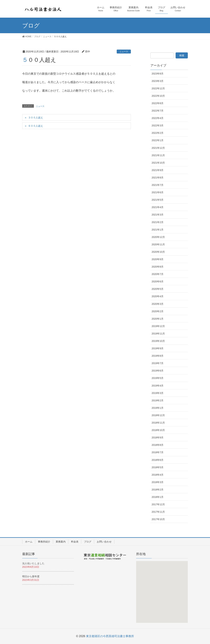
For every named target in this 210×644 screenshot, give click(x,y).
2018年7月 (158, 452)
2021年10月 (158, 163)
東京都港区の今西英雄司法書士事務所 (110, 636)
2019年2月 (158, 400)
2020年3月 (158, 304)
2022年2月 (158, 133)
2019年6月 (158, 371)
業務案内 (61, 542)
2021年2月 (158, 222)
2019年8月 (158, 356)
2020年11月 (158, 244)
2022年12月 (158, 88)
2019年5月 (158, 378)
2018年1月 (158, 497)
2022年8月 (158, 103)
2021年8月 (158, 178)
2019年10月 (158, 341)
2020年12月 (158, 237)
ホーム (29, 542)
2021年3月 (158, 215)
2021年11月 (158, 155)
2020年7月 (158, 274)
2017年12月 (158, 504)
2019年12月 (158, 326)
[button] (163, 593)
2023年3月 (158, 81)
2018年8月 (158, 445)
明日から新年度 (31, 576)
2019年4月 (158, 386)
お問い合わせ (104, 542)
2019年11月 (158, 334)
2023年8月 (158, 74)
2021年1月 (158, 230)
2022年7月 (158, 111)
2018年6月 (158, 460)
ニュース (124, 52)
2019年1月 (158, 408)
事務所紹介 (44, 542)
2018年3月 (158, 482)
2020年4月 (158, 296)
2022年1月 (158, 140)
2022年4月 (158, 118)
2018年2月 (158, 490)
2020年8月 (158, 267)
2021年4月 (158, 207)
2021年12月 (158, 148)
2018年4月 (158, 475)
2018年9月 (158, 438)
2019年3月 (158, 393)
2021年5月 (158, 200)
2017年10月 (158, 519)
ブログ (88, 542)
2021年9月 (158, 170)
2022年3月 (158, 125)
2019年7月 (158, 363)
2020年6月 (158, 281)
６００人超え (36, 126)
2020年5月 (158, 289)
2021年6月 (158, 192)
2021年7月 (158, 185)
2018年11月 (158, 423)
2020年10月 (158, 252)
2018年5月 (158, 467)
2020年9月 (158, 259)
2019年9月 (158, 348)
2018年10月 (158, 430)
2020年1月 (158, 319)
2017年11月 (158, 512)
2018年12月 (158, 415)
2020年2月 (158, 311)
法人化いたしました (33, 563)
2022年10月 (158, 96)
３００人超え (36, 118)
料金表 (75, 542)
